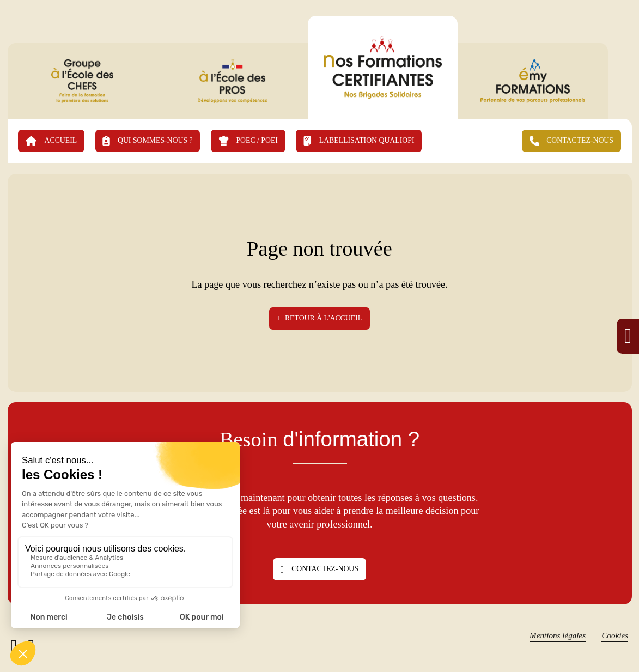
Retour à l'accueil (320, 318)
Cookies (615, 635)
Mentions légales (558, 635)
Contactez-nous (320, 570)
